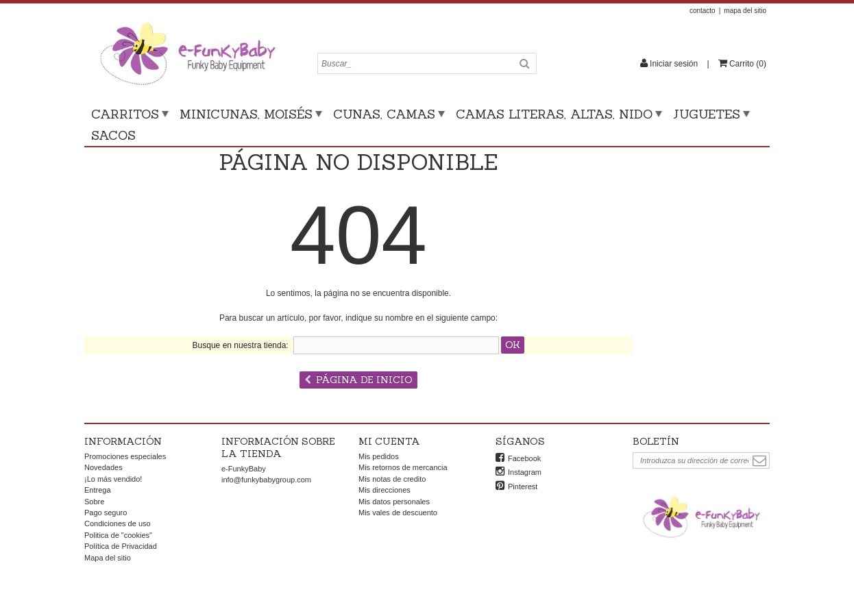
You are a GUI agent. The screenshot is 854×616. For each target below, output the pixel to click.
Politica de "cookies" (118, 535)
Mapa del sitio (108, 558)
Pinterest (523, 486)
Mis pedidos (379, 456)
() (747, 64)
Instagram (525, 472)
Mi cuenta (389, 441)
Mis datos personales (394, 502)
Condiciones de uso (118, 523)
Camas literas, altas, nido (554, 114)
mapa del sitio (745, 11)
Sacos (113, 135)
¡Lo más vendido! (113, 479)
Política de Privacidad (121, 546)
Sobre (94, 502)
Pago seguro (106, 513)
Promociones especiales (125, 456)
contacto (703, 11)
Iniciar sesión (674, 64)
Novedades (103, 467)
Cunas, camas (384, 114)
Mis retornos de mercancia (403, 467)
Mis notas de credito (392, 479)
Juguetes (707, 114)
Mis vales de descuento (398, 513)
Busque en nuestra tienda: (241, 345)
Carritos (125, 114)
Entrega (98, 490)
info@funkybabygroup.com (266, 480)
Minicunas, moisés (246, 114)
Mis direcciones (385, 490)
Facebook (524, 458)
